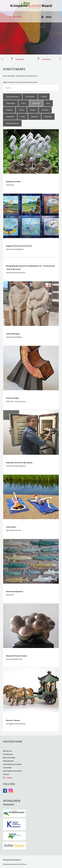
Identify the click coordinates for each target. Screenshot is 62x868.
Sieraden (35, 117)
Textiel (21, 110)
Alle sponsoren (9, 804)
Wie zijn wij (7, 751)
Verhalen (45, 110)
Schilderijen (46, 59)
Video (23, 117)
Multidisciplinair (12, 123)
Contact (6, 774)
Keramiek (36, 103)
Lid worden (7, 768)
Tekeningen (20, 59)
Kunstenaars (8, 754)
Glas (48, 103)
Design (33, 110)
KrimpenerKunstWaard (12, 860)
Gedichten (10, 117)
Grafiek (44, 97)
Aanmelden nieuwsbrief (12, 771)
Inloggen (17, 17)
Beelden (9, 110)
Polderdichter (8, 761)
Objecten (48, 117)
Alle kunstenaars (13, 97)
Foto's (24, 103)
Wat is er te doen (9, 758)
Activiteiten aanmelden (12, 764)
